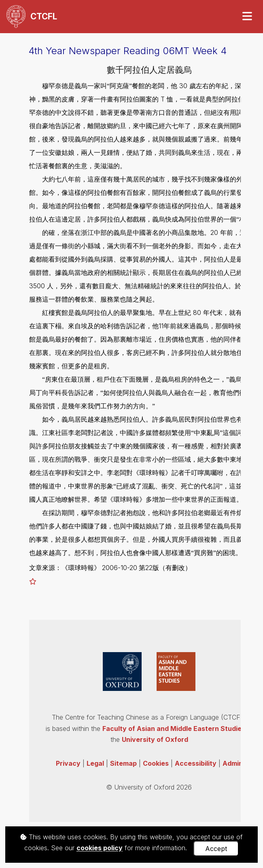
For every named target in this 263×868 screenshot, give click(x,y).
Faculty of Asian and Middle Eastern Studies (174, 729)
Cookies (156, 763)
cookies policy (100, 848)
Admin (233, 763)
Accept (216, 849)
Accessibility (196, 763)
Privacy (68, 763)
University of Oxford (155, 739)
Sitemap (123, 763)
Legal (95, 763)
